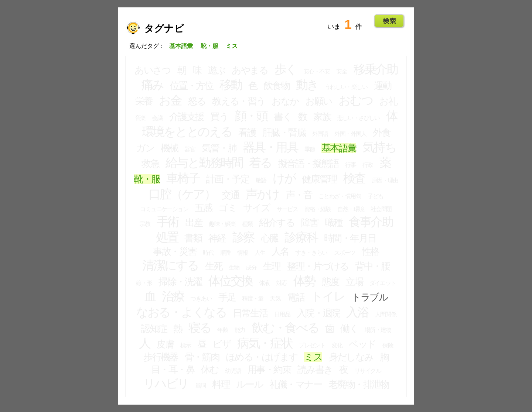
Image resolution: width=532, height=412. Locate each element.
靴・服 (147, 179)
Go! (389, 21)
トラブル (369, 297)
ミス (313, 357)
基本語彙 (339, 148)
